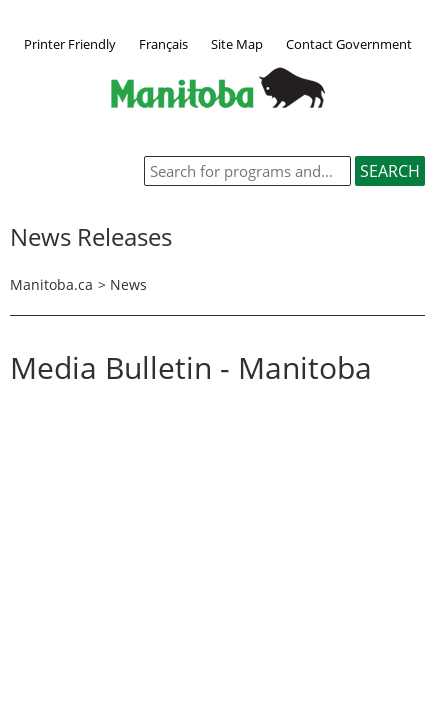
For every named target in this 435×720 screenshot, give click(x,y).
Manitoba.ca (51, 284)
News (128, 284)
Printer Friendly (70, 44)
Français (163, 44)
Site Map (237, 44)
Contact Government (349, 44)
